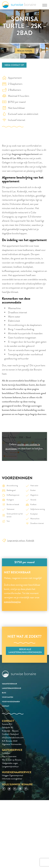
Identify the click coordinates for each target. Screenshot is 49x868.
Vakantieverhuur (9, 684)
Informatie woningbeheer (12, 779)
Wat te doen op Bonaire (12, 760)
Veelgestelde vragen (10, 763)
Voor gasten (8, 697)
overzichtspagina (12, 602)
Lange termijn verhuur (16, 541)
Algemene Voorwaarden (12, 744)
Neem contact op (14, 65)
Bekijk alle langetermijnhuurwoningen (25, 651)
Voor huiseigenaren (11, 702)
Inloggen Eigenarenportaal (12, 775)
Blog (4, 693)
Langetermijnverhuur (11, 688)
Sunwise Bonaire (19, 5)
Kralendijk (30, 541)
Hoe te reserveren (9, 756)
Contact (6, 706)
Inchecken (6, 753)
